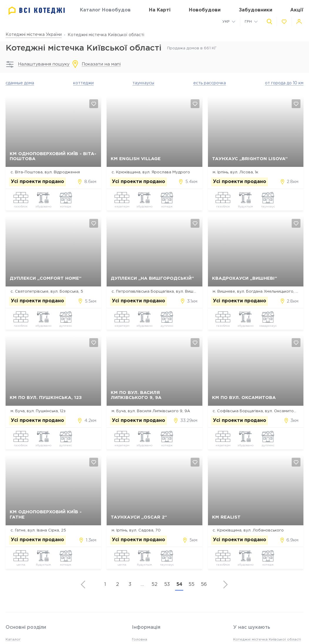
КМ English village (136, 159)
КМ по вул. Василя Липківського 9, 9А (136, 395)
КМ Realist (226, 518)
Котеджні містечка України (34, 35)
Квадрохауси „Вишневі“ (245, 279)
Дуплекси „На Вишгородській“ (152, 279)
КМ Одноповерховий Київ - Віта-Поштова (53, 157)
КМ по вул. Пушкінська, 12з (46, 398)
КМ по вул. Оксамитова (244, 398)
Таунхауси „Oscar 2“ (139, 518)
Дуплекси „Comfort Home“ (46, 279)
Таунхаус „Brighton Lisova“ (250, 159)
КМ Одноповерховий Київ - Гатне (46, 515)
